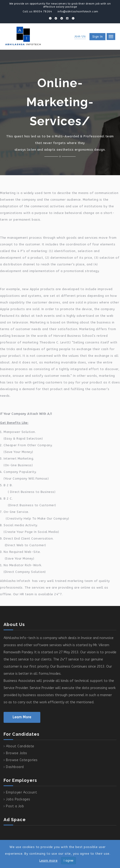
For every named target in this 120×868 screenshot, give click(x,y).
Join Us (80, 36)
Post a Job (15, 806)
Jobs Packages (18, 799)
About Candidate (20, 746)
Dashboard (15, 767)
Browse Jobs (17, 753)
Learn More (22, 717)
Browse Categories (22, 760)
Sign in (98, 37)
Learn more (48, 861)
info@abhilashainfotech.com (78, 12)
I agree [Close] (68, 861)
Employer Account (21, 792)
